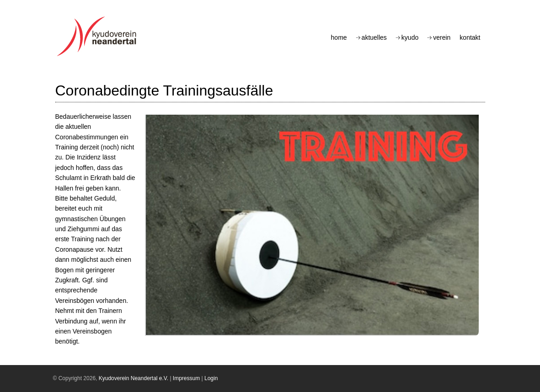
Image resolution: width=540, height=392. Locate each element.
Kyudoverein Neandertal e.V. (134, 378)
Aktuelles (374, 37)
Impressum (186, 378)
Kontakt (470, 37)
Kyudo (410, 37)
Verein (442, 37)
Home (339, 37)
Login (211, 378)
